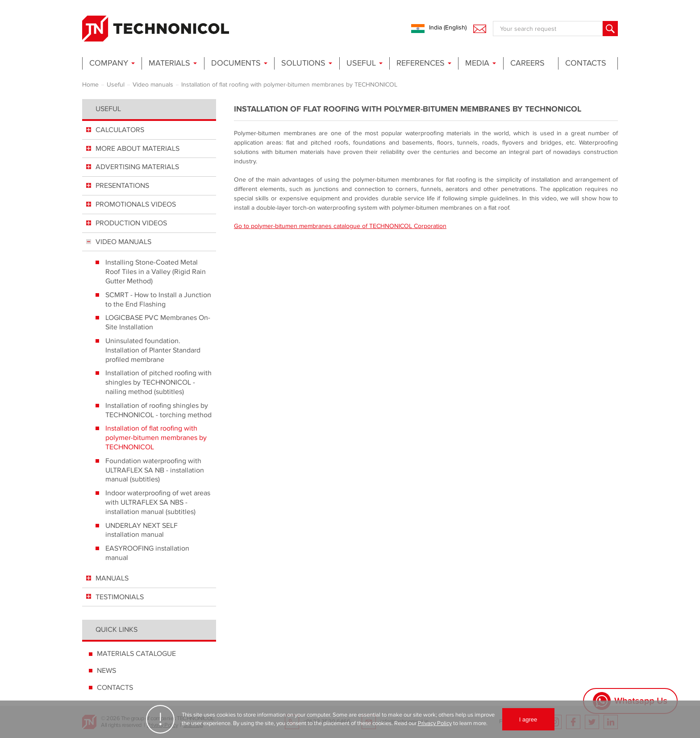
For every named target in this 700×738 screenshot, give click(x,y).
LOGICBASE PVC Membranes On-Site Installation (158, 322)
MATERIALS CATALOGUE (136, 654)
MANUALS (112, 578)
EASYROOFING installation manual (147, 553)
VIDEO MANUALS (123, 242)
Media (477, 63)
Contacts (586, 63)
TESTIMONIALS (120, 597)
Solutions (303, 63)
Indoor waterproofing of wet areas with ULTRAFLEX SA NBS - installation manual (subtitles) (158, 502)
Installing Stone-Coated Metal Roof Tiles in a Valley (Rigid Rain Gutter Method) (156, 272)
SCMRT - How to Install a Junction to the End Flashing (158, 300)
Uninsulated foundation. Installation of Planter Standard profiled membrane (153, 350)
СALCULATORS (120, 130)
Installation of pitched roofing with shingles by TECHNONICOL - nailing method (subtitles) (158, 382)
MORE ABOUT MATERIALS (137, 149)
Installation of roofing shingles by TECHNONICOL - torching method (158, 410)
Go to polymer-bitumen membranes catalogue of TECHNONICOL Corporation (340, 226)
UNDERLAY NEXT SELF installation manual (142, 530)
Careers (527, 63)
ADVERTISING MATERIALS (137, 167)
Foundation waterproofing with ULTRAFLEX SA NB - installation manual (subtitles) (155, 470)
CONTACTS (115, 688)
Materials (169, 63)
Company (109, 63)
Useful (361, 63)
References (421, 63)
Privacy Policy (435, 723)
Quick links (117, 630)
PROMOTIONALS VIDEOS (136, 204)
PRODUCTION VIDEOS (131, 223)
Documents (236, 63)
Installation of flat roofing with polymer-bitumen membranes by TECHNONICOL (156, 438)
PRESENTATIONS (122, 186)
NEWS (106, 671)
